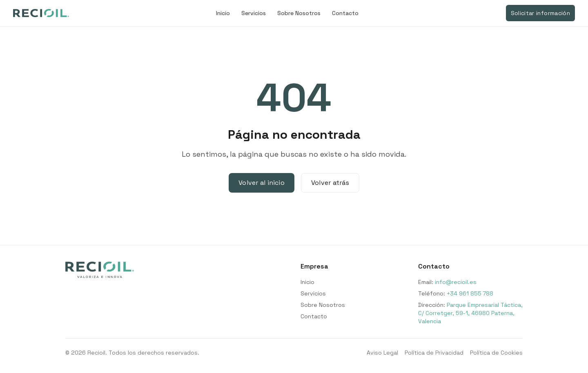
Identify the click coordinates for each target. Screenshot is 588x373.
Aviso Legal (382, 353)
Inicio (223, 13)
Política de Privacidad (434, 353)
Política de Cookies (496, 353)
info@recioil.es (456, 282)
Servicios (254, 13)
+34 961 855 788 (470, 293)
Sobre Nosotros (299, 13)
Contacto (345, 13)
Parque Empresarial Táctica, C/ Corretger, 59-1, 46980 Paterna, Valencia (470, 313)
